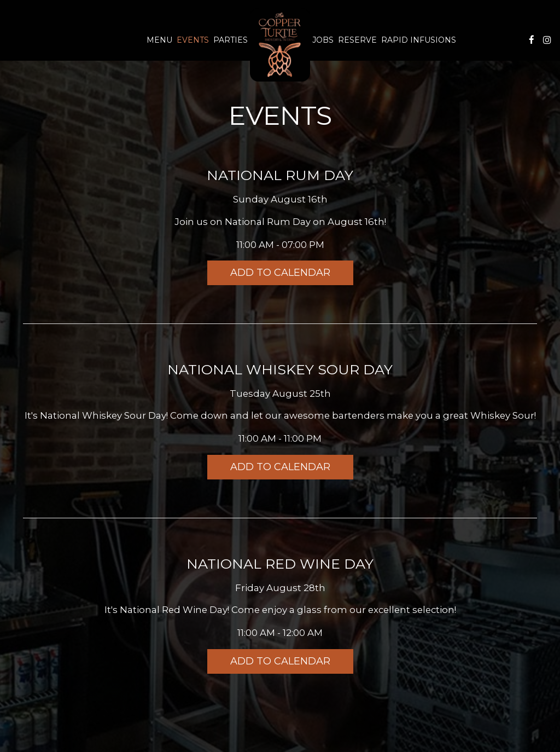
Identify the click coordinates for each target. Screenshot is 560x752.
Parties (231, 40)
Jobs (323, 40)
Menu (159, 40)
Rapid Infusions (419, 40)
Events (193, 40)
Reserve (357, 40)
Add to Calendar (280, 273)
